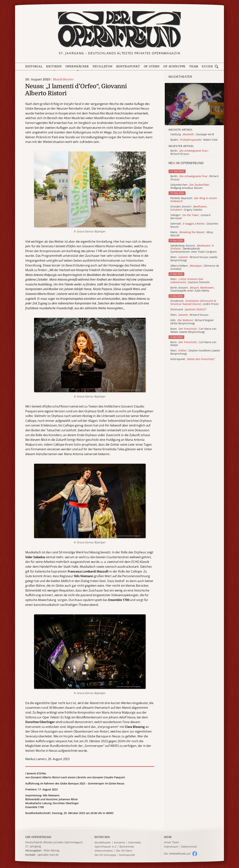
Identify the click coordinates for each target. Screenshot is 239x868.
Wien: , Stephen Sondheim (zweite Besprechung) (195, 352)
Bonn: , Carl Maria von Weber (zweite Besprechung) (193, 330)
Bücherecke (127, 847)
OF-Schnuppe (174, 67)
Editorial (34, 67)
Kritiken (54, 67)
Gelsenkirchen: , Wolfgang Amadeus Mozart (190, 186)
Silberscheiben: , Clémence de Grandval (195, 267)
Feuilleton (103, 67)
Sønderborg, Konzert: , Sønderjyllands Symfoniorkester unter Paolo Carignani (193, 249)
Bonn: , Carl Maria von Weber (193, 344)
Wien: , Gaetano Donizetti (190, 281)
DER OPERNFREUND (38, 837)
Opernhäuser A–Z (105, 847)
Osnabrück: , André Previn (194, 303)
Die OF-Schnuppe (105, 855)
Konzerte (120, 843)
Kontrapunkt (128, 67)
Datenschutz (189, 847)
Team (194, 67)
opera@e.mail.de (48, 855)
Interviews (135, 843)
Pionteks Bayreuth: (194, 200)
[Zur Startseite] (119, 29)
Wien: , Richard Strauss (189, 315)
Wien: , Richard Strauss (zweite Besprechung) (194, 259)
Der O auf (177, 854)
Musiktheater (63, 79)
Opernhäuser (77, 67)
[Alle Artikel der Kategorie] (194, 104)
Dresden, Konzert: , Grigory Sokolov (189, 208)
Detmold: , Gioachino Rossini (194, 225)
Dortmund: (189, 310)
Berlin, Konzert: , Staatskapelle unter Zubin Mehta (193, 289)
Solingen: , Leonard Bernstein (190, 217)
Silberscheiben (104, 851)
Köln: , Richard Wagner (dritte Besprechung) (192, 322)
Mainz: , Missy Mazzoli (192, 234)
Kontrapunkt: (193, 359)
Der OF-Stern (124, 851)
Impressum (171, 847)
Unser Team (171, 842)
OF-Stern (152, 67)
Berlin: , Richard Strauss (194, 178)
